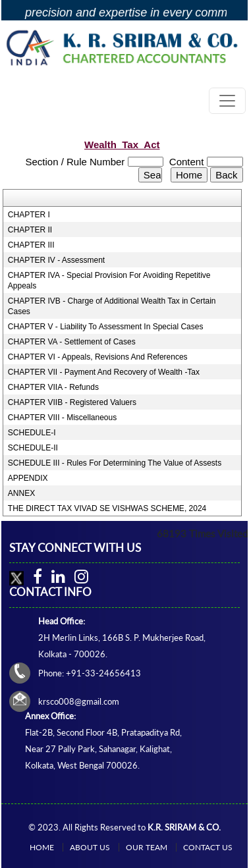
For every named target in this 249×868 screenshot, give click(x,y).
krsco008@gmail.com (79, 701)
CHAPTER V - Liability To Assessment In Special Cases (106, 327)
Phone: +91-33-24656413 (90, 673)
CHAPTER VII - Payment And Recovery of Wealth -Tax (104, 372)
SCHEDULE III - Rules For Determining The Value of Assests (115, 463)
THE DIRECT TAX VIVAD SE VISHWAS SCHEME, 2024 (107, 508)
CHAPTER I (29, 215)
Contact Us (208, 847)
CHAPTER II (30, 230)
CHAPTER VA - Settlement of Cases (72, 342)
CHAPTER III (31, 245)
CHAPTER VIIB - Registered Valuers (72, 402)
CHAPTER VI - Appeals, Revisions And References (98, 357)
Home (42, 847)
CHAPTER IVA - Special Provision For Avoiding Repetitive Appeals (109, 281)
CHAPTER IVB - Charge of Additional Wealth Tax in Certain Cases (112, 306)
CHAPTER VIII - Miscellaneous (62, 418)
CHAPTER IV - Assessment (56, 260)
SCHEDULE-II (33, 448)
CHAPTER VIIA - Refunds (53, 387)
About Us (90, 847)
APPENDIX (28, 478)
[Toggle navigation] (227, 101)
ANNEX (21, 493)
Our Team (147, 847)
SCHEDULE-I (32, 433)
